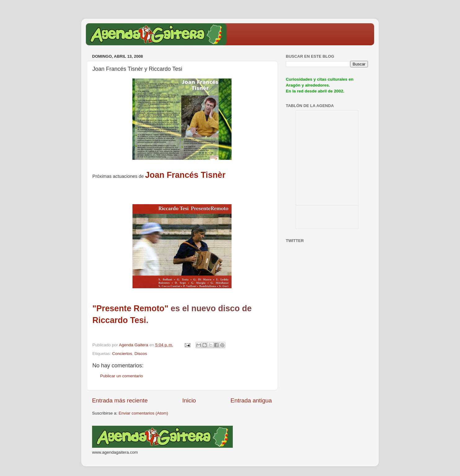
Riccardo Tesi (119, 320)
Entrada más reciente (120, 400)
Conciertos (122, 354)
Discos (141, 354)
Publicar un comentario (122, 376)
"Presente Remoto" (130, 308)
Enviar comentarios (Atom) (144, 413)
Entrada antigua (251, 400)
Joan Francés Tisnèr (185, 175)
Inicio (189, 400)
